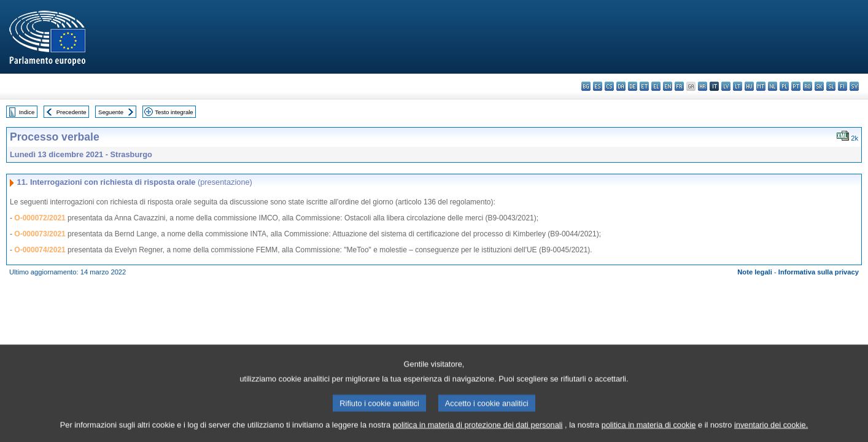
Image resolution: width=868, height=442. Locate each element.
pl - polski (784, 86)
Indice (27, 112)
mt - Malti (761, 86)
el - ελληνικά (656, 86)
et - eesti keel (644, 86)
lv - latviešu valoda (726, 86)
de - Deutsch (633, 86)
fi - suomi (843, 86)
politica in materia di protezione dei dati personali (478, 431)
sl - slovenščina (831, 86)
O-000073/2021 (40, 234)
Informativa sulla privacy (819, 272)
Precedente (72, 112)
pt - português (796, 86)
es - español (598, 86)
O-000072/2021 (40, 218)
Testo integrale (174, 112)
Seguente (111, 112)
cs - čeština (609, 86)
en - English (668, 86)
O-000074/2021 (40, 250)
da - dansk (621, 86)
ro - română (808, 86)
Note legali (755, 272)
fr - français (679, 86)
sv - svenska (854, 86)
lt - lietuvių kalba (738, 86)
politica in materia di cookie (649, 431)
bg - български (586, 86)
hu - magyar (749, 86)
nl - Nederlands (773, 86)
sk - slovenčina (819, 86)
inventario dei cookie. (771, 431)
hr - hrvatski (703, 86)
